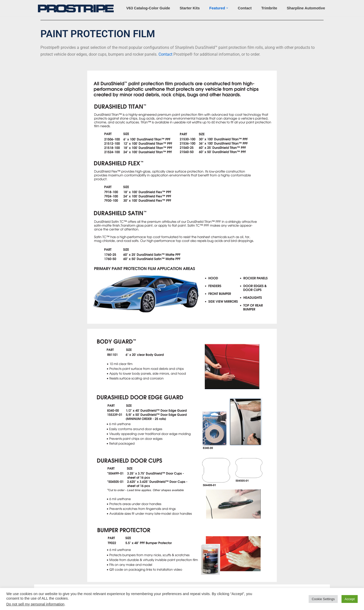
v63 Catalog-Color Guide (148, 8)
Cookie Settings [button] (323, 599)
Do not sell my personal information (35, 604)
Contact (245, 8)
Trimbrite (269, 8)
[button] (227, 8)
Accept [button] (350, 599)
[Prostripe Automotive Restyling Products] (77, 8)
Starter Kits (190, 8)
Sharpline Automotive (306, 8)
